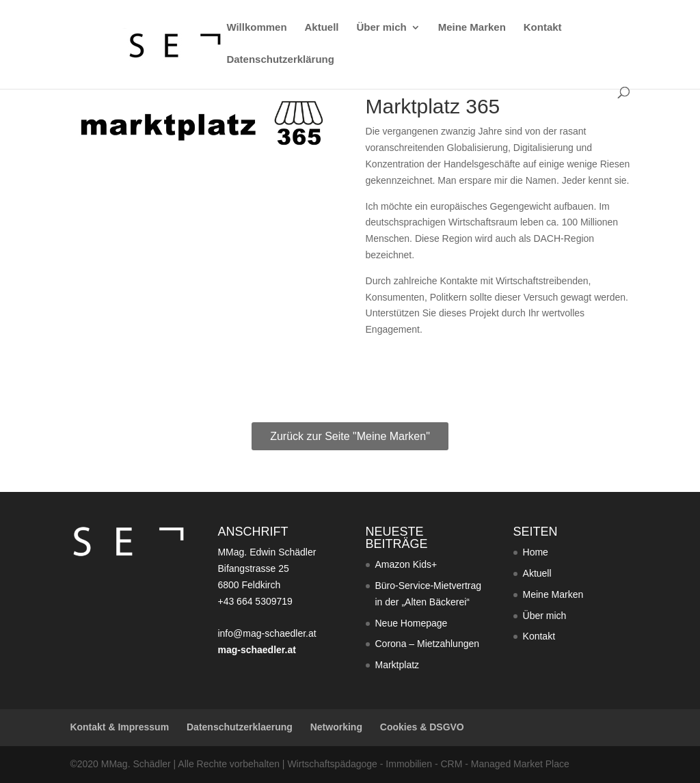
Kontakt (543, 28)
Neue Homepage (412, 623)
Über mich (381, 28)
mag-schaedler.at (256, 650)
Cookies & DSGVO (422, 727)
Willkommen (256, 28)
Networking (336, 727)
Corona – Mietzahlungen (428, 644)
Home (536, 552)
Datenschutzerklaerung (240, 727)
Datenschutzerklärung (280, 60)
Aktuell (322, 28)
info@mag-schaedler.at (267, 633)
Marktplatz (398, 665)
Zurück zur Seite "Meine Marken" (350, 436)
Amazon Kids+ (406, 564)
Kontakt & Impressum (119, 727)
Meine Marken (472, 28)
